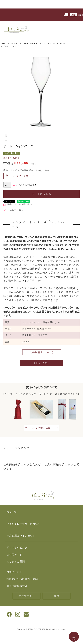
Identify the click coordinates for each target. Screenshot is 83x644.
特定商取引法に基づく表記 (22, 579)
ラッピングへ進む (19, 176)
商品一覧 (12, 512)
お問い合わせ (14, 572)
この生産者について (41, 352)
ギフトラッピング (17, 548)
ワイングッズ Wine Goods (22, 43)
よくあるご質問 (16, 562)
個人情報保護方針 (17, 586)
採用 (57, 596)
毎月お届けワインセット (21, 536)
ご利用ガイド (14, 555)
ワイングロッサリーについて (23, 524)
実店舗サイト (26, 596)
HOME (4, 43)
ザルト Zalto (59, 43)
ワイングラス (44, 43)
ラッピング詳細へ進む (40, 428)
